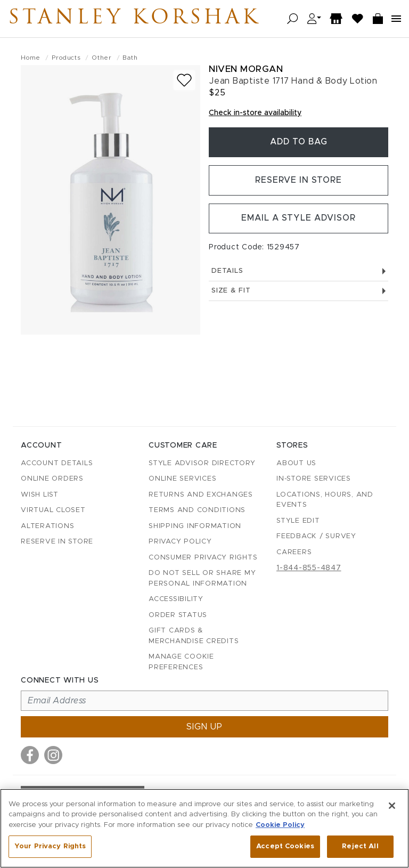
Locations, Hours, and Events (325, 500)
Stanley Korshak (138, 19)
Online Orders (52, 479)
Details (298, 274)
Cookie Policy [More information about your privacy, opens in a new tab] (280, 825)
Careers (294, 552)
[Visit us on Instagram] (53, 755)
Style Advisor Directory (202, 463)
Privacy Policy (180, 542)
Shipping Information (195, 526)
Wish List (40, 495)
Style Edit (298, 521)
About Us (296, 463)
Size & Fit (298, 293)
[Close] (392, 806)
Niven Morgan (246, 69)
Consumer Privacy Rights (203, 558)
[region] (204, 828)
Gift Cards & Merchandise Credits (194, 636)
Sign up (204, 727)
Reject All (360, 846)
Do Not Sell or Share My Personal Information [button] (202, 578)
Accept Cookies (285, 846)
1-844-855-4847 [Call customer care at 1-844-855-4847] (309, 568)
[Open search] (293, 19)
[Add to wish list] (184, 80)
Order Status (178, 615)
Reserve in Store (298, 182)
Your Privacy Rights (50, 846)
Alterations (47, 526)
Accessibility (176, 599)
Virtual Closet (53, 510)
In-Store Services (314, 479)
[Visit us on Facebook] (30, 755)
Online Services (182, 479)
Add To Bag (299, 143)
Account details (57, 463)
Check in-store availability (255, 113)
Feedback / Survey (316, 536)
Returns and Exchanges (201, 495)
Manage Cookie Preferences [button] (181, 662)
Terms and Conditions (197, 510)
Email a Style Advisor (298, 221)
